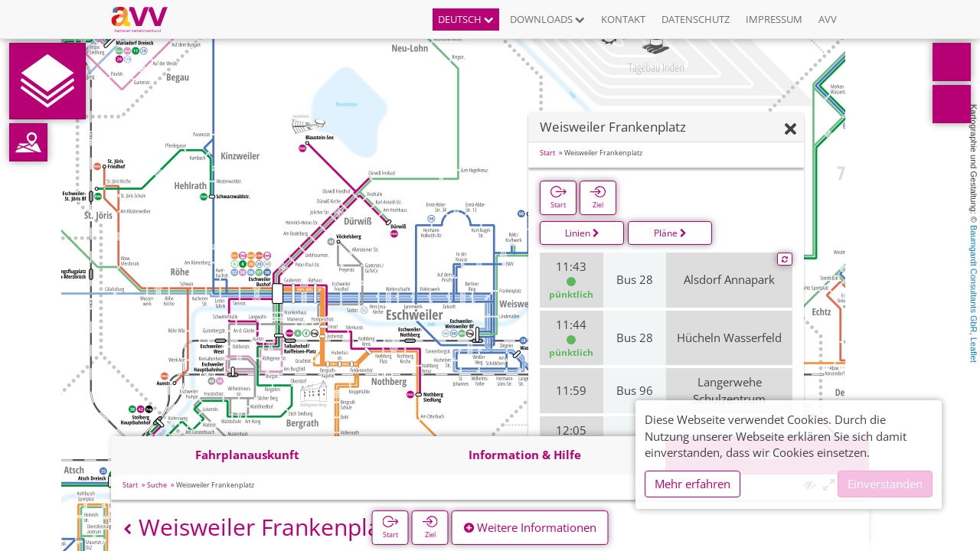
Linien (582, 233)
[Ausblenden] (791, 130)
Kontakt (623, 19)
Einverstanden (885, 484)
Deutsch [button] (466, 19)
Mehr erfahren (693, 484)
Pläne (670, 233)
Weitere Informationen (530, 527)
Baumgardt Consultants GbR (974, 279)
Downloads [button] (547, 19)
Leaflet (974, 350)
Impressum (774, 19)
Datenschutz (696, 19)
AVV (828, 19)
